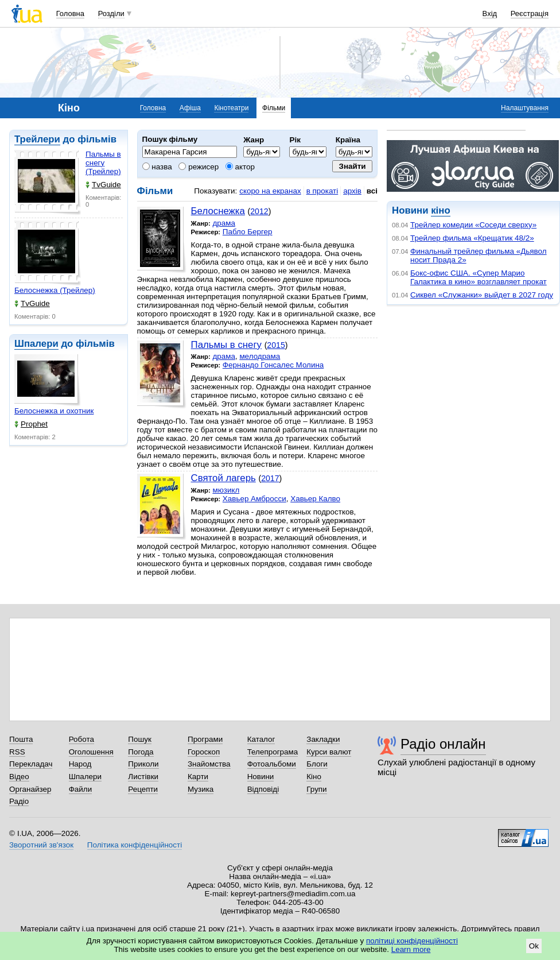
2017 (270, 478)
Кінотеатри (231, 108)
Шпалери (36, 344)
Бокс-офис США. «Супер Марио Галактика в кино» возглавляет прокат (479, 277)
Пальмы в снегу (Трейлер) (103, 163)
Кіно (314, 777)
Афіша (190, 108)
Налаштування (525, 108)
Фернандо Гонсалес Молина (273, 365)
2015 (276, 345)
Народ (80, 764)
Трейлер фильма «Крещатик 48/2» (472, 238)
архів (352, 191)
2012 (259, 211)
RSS (17, 752)
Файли (81, 789)
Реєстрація (530, 13)
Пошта (21, 739)
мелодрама (260, 356)
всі (372, 191)
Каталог (261, 739)
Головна (70, 13)
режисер (199, 167)
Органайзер (30, 789)
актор (240, 167)
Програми (205, 739)
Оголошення (91, 752)
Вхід (490, 13)
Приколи (143, 764)
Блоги (317, 764)
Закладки (323, 739)
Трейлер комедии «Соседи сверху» (473, 225)
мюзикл (226, 490)
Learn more (411, 949)
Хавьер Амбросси (254, 499)
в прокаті (322, 191)
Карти (198, 777)
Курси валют (329, 752)
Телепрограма (273, 752)
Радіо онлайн (443, 744)
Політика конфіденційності (135, 845)
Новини (261, 777)
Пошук (140, 739)
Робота (81, 739)
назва (157, 167)
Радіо (19, 801)
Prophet (31, 424)
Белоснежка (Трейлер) (55, 290)
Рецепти (143, 789)
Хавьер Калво (315, 499)
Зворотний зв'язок (41, 845)
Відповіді (263, 789)
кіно (440, 210)
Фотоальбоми (272, 764)
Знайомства (209, 764)
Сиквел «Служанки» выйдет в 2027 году (482, 295)
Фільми (274, 108)
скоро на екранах (270, 191)
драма (224, 223)
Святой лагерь (223, 478)
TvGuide (103, 185)
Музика (201, 789)
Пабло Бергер (248, 232)
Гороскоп (204, 752)
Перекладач (31, 764)
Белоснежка (218, 211)
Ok (534, 946)
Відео (19, 777)
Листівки (143, 777)
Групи (316, 789)
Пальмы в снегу (226, 345)
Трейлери (37, 139)
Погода (141, 752)
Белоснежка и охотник (54, 411)
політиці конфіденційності (412, 941)
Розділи (111, 13)
